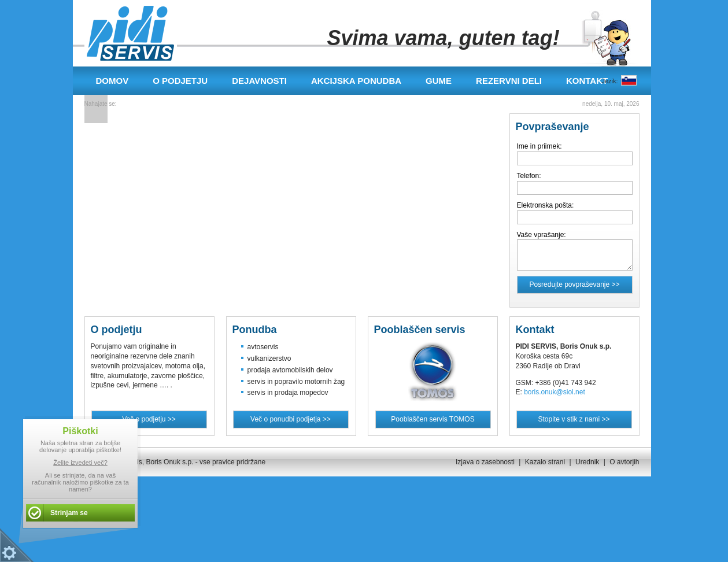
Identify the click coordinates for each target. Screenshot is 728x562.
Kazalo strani (545, 462)
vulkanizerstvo (269, 358)
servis (256, 382)
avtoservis (263, 347)
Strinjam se (69, 513)
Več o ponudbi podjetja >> (291, 419)
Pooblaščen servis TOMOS (433, 419)
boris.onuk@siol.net (555, 392)
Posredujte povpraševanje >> (574, 284)
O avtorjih (624, 462)
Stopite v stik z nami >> (574, 419)
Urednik (587, 462)
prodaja (259, 370)
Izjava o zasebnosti (485, 462)
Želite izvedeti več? (80, 463)
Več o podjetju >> (149, 419)
